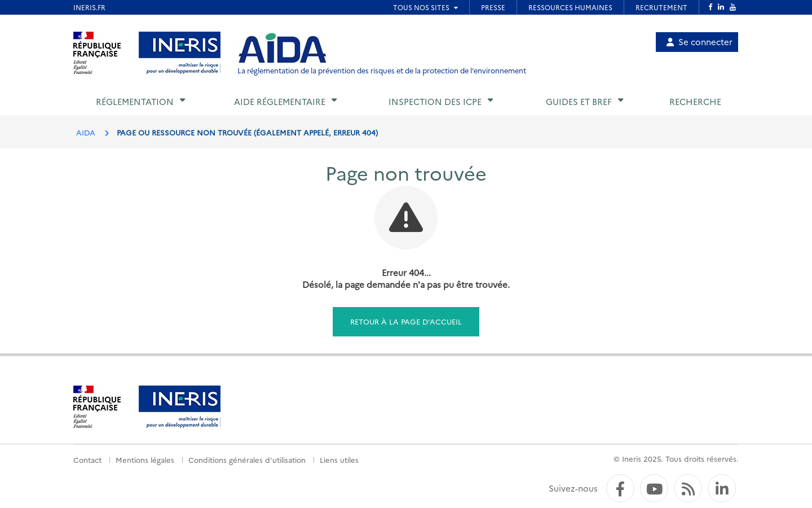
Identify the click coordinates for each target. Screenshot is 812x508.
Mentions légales (145, 459)
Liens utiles (339, 459)
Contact (87, 459)
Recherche (695, 101)
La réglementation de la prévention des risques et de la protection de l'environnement (382, 70)
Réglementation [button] (135, 101)
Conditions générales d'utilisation (247, 459)
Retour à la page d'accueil (406, 321)
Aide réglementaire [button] (280, 101)
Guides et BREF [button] (579, 101)
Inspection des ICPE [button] (435, 101)
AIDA (86, 132)
